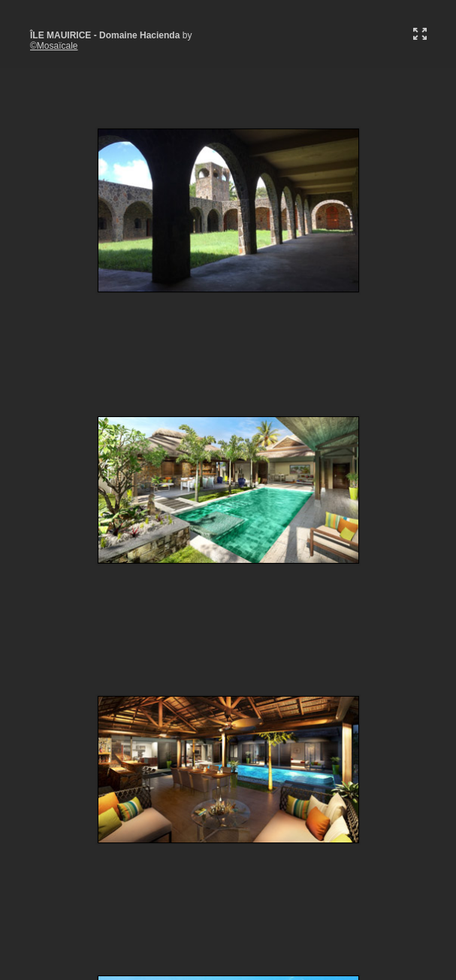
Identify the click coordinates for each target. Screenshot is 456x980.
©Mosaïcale (54, 46)
